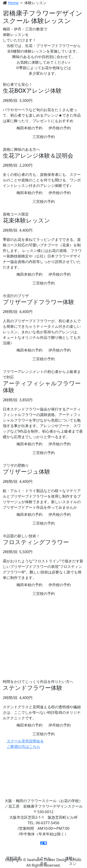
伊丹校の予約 (60, 128)
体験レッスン (72, 861)
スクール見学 (43, 861)
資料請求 (13, 858)
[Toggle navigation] (78, 8)
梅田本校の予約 (29, 128)
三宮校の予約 (44, 137)
